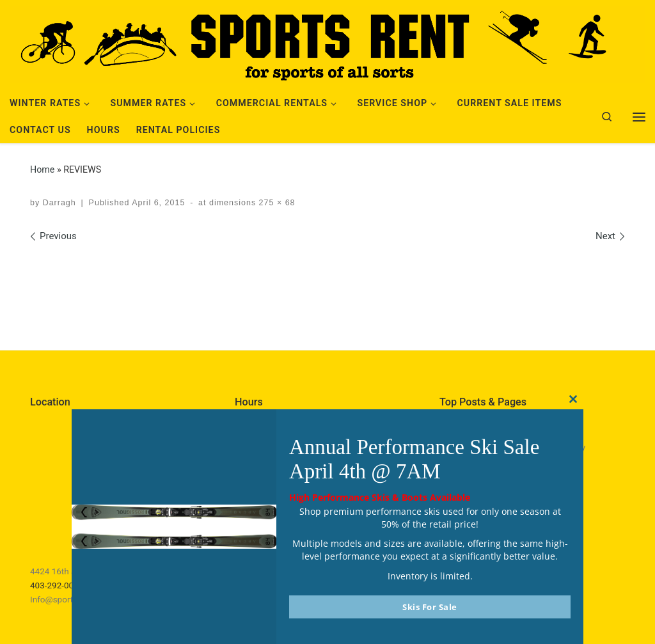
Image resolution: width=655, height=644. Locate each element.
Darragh (59, 203)
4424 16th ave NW (65, 571)
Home (42, 169)
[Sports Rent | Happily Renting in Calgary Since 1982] (327, 43)
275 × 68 (275, 203)
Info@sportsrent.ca (67, 599)
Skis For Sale (430, 607)
